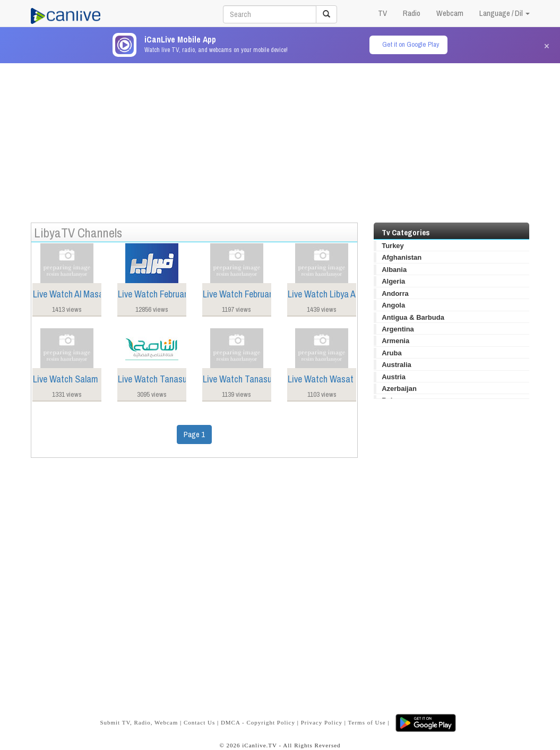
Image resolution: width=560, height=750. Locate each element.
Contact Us (199, 722)
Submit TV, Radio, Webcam (139, 722)
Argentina (398, 329)
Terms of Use (367, 722)
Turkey (393, 246)
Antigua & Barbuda (413, 317)
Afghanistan (402, 257)
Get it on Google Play (411, 44)
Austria (394, 377)
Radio (412, 13)
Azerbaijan (399, 389)
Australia (397, 365)
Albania (394, 270)
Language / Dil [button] (505, 13)
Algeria (393, 281)
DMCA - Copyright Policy (258, 722)
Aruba (392, 353)
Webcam (450, 13)
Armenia (395, 341)
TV (382, 13)
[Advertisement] (280, 138)
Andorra (395, 293)
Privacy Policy (322, 722)
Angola (393, 305)
